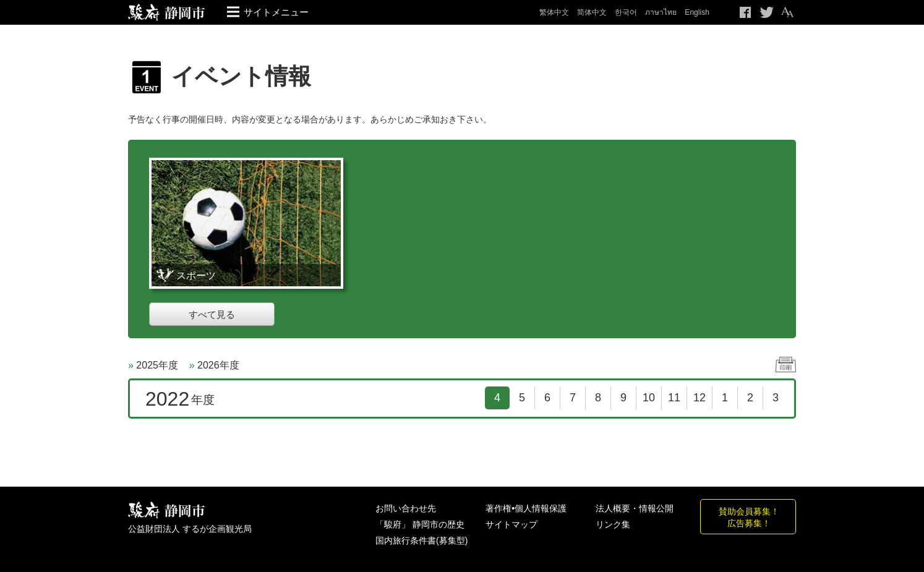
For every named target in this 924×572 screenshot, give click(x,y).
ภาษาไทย (661, 12)
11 (674, 398)
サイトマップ (511, 524)
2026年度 (218, 365)
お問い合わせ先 (406, 508)
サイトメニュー (276, 12)
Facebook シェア (746, 12)
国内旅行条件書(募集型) (421, 540)
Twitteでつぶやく (767, 12)
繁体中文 (554, 12)
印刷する (786, 365)
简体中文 (592, 12)
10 (649, 398)
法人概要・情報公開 (635, 508)
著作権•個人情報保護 (526, 508)
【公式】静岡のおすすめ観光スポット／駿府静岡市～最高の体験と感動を (167, 12)
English (697, 12)
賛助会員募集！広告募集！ (749, 517)
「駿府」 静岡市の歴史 (420, 524)
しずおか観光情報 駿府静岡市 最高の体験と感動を (167, 510)
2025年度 (157, 365)
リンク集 (613, 524)
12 (699, 398)
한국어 (626, 12)
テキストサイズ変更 (787, 12)
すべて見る (212, 314)
